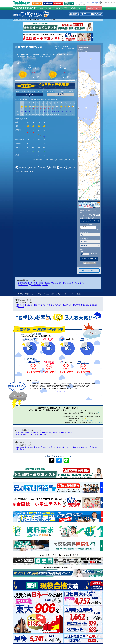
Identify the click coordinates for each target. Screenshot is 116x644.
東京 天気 (57, 433)
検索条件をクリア (89, 263)
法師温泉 (94, 305)
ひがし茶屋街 (56, 305)
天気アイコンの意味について (24, 172)
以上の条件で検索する (89, 259)
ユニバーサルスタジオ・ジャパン (28, 435)
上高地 (43, 435)
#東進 (91, 420)
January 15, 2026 (97, 422)
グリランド (84, 283)
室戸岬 (37, 305)
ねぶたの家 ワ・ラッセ (71, 283)
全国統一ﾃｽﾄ (82, 2)
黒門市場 (76, 305)
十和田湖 (31, 283)
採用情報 (92, 2)
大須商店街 (67, 305)
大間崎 (45, 285)
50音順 (95, 253)
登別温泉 (85, 305)
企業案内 (88, 2)
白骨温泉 (20, 307)
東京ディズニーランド (69, 433)
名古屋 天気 (47, 433)
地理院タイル (96, 199)
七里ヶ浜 (29, 305)
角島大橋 (20, 305)
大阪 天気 (20, 433)
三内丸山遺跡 (56, 283)
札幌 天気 (37, 433)
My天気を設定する (89, 270)
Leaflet (90, 199)
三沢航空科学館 (35, 285)
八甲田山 (40, 283)
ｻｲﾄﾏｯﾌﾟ (96, 2)
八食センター (23, 285)
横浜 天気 (29, 433)
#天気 (87, 420)
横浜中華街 (45, 305)
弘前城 (47, 283)
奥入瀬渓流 (22, 283)
